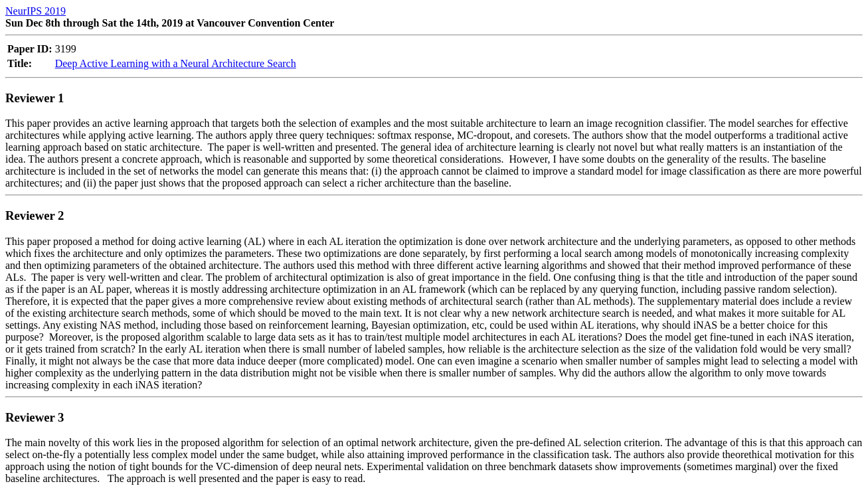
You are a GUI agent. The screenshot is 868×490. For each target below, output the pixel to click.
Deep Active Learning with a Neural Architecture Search (176, 63)
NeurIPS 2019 (36, 11)
